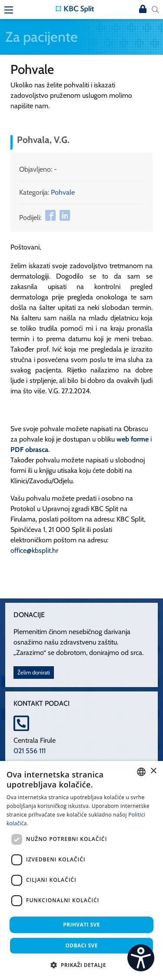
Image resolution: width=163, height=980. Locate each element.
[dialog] (81, 870)
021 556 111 (30, 751)
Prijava (143, 10)
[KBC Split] (75, 8)
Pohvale (63, 192)
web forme (133, 439)
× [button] (153, 771)
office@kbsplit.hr (34, 550)
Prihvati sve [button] (81, 925)
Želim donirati (34, 673)
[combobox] (141, 772)
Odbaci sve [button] (81, 945)
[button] (81, 965)
